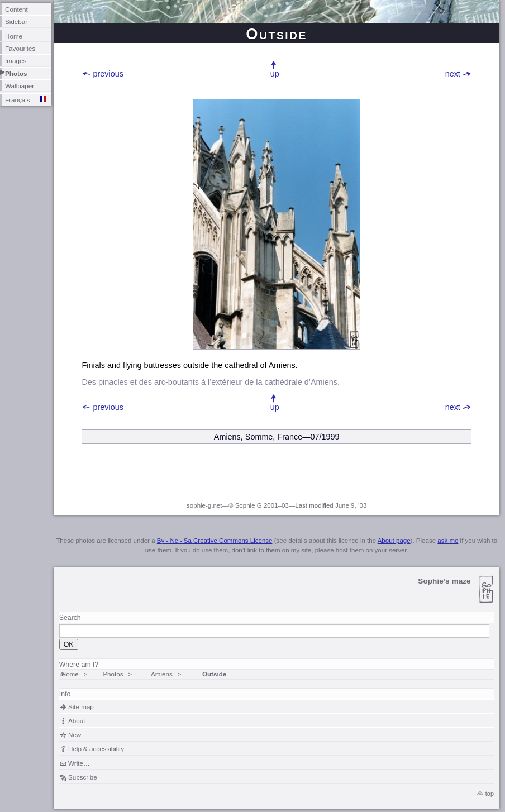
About (77, 721)
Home (14, 36)
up (275, 74)
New (75, 735)
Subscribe (83, 777)
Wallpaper (20, 86)
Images (16, 61)
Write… (79, 763)
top (490, 794)
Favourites (20, 48)
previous (108, 74)
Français (18, 100)
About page (394, 541)
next (453, 74)
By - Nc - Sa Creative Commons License (215, 541)
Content (16, 9)
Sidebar (16, 22)
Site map (81, 707)
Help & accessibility (96, 749)
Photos (16, 73)
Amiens (162, 674)
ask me (448, 541)
